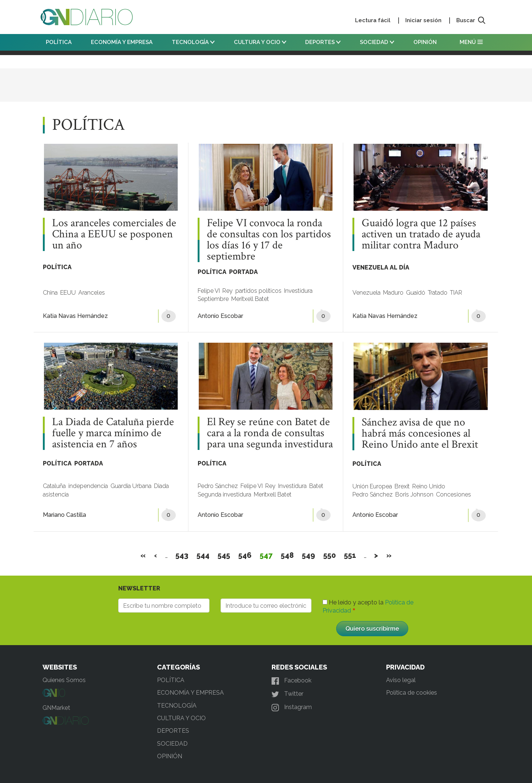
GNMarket (56, 708)
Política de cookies (412, 693)
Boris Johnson (414, 494)
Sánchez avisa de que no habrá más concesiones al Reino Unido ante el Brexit (420, 434)
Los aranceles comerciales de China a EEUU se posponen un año (114, 234)
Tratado (438, 293)
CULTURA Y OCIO (260, 42)
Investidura (298, 291)
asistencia (56, 494)
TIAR (456, 293)
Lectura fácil (373, 20)
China (50, 293)
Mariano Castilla (64, 515)
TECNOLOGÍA (193, 42)
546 (245, 555)
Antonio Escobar (220, 316)
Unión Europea (372, 486)
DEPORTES (323, 42)
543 (182, 555)
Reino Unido (429, 486)
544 (203, 555)
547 (266, 555)
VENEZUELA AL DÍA (381, 267)
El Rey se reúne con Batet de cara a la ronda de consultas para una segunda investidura (270, 433)
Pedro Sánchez (218, 486)
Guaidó (416, 293)
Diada (161, 486)
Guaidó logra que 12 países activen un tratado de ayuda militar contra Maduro (421, 234)
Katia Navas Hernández (75, 316)
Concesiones (453, 494)
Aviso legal (401, 680)
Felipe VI (209, 291)
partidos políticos (258, 291)
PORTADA (243, 272)
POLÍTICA (59, 42)
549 (309, 555)
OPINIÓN (425, 42)
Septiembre (213, 299)
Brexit (402, 486)
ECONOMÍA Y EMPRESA (122, 42)
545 (224, 555)
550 (330, 555)
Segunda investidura (224, 494)
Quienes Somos (64, 680)
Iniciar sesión (423, 20)
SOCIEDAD (377, 42)
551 (350, 555)
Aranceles (92, 293)
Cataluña (54, 486)
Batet (316, 486)
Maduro (393, 293)
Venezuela (366, 293)
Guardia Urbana (131, 486)
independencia (88, 486)
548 (287, 555)
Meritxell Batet (250, 299)
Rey (228, 291)
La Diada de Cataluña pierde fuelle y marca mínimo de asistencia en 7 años (113, 433)
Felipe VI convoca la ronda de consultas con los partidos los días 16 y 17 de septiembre (269, 240)
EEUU (68, 293)
